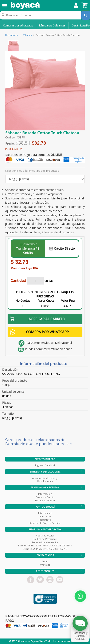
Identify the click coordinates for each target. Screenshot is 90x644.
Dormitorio (12, 35)
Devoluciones (45, 481)
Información (45, 494)
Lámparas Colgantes (52, 25)
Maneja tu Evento (45, 500)
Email (45, 561)
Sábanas (27, 35)
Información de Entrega (45, 478)
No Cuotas (23, 301)
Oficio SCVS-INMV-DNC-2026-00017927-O (45, 549)
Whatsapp (45, 565)
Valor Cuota (46, 301)
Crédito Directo (62, 248)
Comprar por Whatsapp (18, 25)
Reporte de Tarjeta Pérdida (45, 523)
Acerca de (45, 516)
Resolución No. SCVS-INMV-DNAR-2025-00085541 (45, 545)
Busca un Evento (45, 497)
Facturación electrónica (45, 542)
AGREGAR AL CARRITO (38, 319)
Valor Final (68, 301)
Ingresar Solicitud (45, 465)
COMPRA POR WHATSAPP (39, 332)
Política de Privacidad (45, 539)
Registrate (45, 520)
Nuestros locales (45, 536)
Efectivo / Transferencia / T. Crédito (28, 248)
